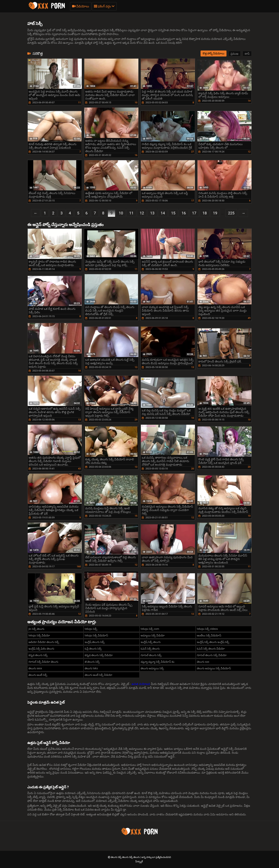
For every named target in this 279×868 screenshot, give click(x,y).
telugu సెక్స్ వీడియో (39, 635)
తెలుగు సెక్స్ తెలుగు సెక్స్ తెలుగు (126, 857)
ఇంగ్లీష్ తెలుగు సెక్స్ (95, 642)
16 (184, 213)
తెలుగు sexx (35, 668)
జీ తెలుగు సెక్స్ (92, 662)
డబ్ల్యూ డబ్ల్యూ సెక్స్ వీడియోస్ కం (158, 662)
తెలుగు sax (203, 662)
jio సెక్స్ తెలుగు (36, 629)
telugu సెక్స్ (91, 629)
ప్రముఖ (235, 54)
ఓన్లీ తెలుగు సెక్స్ (93, 649)
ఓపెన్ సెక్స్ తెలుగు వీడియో (211, 649)
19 (215, 213)
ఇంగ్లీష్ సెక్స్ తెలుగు (151, 642)
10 (121, 213)
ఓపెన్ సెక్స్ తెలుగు (150, 649)
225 (231, 213)
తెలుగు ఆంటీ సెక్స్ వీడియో (99, 675)
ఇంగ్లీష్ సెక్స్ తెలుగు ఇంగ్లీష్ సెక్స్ (213, 642)
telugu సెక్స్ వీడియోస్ (96, 635)
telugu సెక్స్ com (150, 629)
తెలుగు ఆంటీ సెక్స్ (38, 675)
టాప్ (247, 54)
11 (131, 213)
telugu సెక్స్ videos (207, 629)
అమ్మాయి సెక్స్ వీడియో (153, 635)
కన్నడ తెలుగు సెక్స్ (38, 655)
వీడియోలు (81, 6)
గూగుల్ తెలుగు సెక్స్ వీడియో (212, 655)
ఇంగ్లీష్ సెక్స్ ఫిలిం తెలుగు (41, 649)
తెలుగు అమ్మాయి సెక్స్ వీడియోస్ (214, 668)
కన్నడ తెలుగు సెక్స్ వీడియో (99, 655)
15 (173, 213)
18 (205, 213)
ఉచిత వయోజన (141, 684)
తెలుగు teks (91, 668)
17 (194, 213)
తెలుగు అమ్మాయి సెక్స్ (152, 668)
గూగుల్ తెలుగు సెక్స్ (151, 655)
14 (163, 213)
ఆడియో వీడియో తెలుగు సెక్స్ (44, 642)
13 (152, 213)
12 (142, 213)
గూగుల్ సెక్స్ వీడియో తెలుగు (43, 662)
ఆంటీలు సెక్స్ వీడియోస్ (209, 635)
